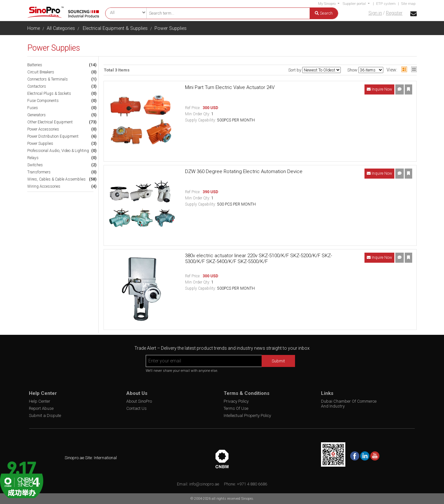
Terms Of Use (236, 408)
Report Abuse (41, 408)
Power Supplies (171, 28)
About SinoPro (139, 401)
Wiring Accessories (44, 186)
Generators (37, 115)
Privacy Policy (236, 401)
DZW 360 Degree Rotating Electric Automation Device (244, 171)
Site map (408, 4)
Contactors (37, 86)
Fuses (33, 108)
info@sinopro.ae (204, 484)
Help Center (40, 401)
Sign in (375, 13)
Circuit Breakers (41, 72)
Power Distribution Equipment (53, 136)
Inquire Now (379, 89)
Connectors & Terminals (48, 79)
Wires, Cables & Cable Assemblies (56, 179)
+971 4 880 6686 (252, 484)
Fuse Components (43, 101)
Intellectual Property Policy (247, 416)
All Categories (61, 28)
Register (394, 13)
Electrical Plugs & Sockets (49, 94)
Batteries (35, 65)
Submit (278, 361)
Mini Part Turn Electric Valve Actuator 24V (230, 87)
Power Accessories (43, 129)
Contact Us (136, 408)
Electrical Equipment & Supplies (115, 28)
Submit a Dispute (45, 416)
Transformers (39, 172)
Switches (35, 165)
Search (324, 13)
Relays (33, 158)
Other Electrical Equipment (50, 122)
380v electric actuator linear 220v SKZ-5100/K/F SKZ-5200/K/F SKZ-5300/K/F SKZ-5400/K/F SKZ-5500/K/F (259, 258)
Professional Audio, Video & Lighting (58, 151)
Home (34, 28)
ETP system (386, 4)
